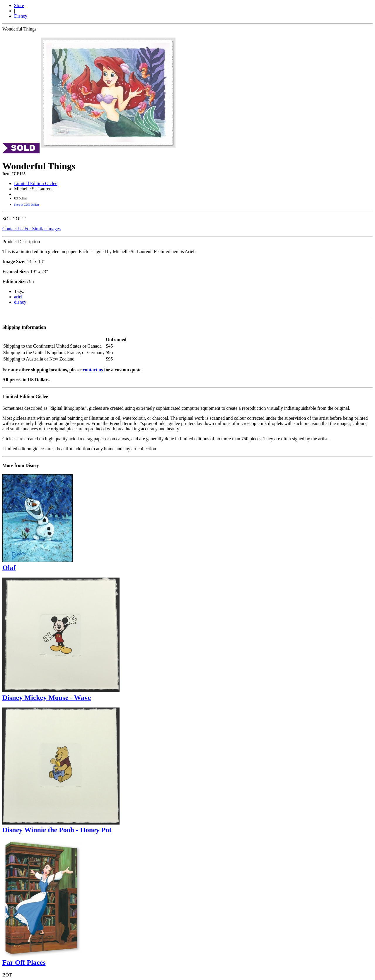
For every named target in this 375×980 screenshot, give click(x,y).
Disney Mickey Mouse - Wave (47, 698)
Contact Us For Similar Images (31, 229)
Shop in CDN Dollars (27, 205)
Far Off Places (24, 962)
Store (19, 5)
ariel (18, 297)
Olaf (9, 568)
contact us (93, 370)
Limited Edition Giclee (36, 183)
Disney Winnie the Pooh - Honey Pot (57, 830)
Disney (21, 16)
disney (20, 302)
